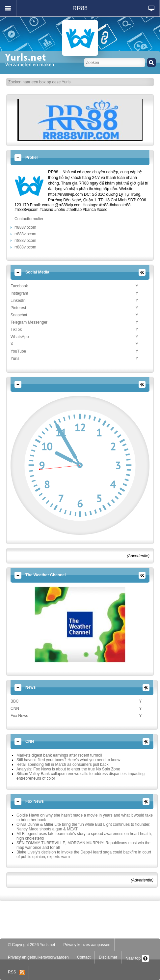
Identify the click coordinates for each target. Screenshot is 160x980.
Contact (84, 957)
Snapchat (19, 315)
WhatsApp (20, 337)
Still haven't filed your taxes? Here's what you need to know (68, 760)
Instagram (19, 293)
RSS (16, 972)
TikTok (16, 330)
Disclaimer (108, 957)
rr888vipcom (25, 227)
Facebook (19, 286)
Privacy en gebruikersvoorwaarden (38, 957)
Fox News (19, 716)
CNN (15, 708)
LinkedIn (18, 301)
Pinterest (18, 308)
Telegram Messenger (29, 322)
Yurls (15, 359)
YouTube (18, 351)
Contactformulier (29, 219)
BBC (15, 701)
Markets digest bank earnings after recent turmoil (59, 755)
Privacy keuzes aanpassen (87, 945)
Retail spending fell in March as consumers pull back (62, 764)
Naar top (137, 958)
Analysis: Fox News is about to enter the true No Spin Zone (68, 769)
